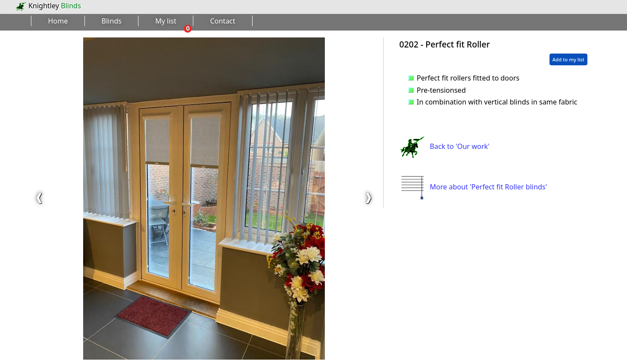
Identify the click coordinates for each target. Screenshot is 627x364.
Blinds (111, 21)
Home (58, 21)
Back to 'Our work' (444, 146)
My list (166, 21)
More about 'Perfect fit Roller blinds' (473, 187)
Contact (222, 21)
